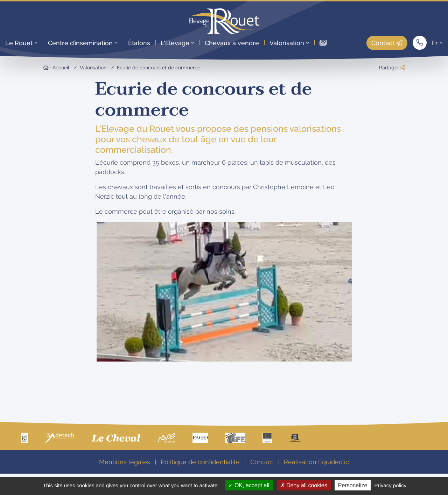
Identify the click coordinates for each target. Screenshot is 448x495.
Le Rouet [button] (21, 43)
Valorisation (93, 68)
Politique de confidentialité (200, 462)
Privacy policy (391, 485)
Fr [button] (437, 43)
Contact (387, 43)
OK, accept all (249, 485)
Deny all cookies (304, 485)
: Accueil (56, 68)
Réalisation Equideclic (316, 462)
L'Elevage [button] (177, 43)
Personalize (353, 485)
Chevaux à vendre (232, 43)
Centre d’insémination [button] (83, 43)
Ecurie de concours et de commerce (159, 68)
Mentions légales (125, 462)
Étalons (139, 43)
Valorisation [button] (289, 43)
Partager (392, 68)
